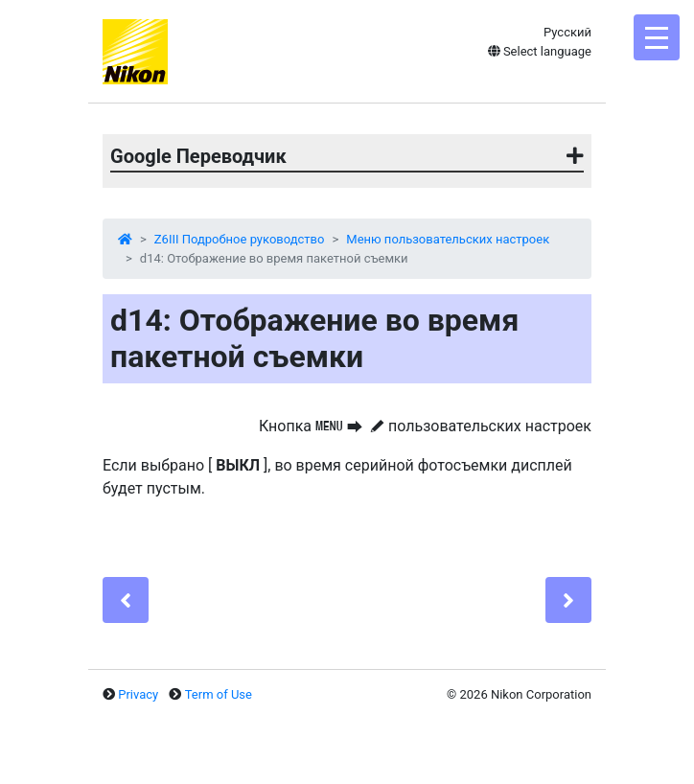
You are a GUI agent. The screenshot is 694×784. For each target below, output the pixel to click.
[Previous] (126, 600)
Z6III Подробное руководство (240, 239)
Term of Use (219, 694)
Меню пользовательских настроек (448, 239)
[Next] (568, 600)
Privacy (138, 694)
